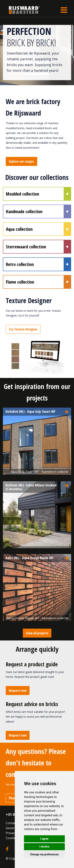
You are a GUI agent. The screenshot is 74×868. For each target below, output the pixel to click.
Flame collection (20, 282)
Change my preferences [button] (44, 854)
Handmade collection (24, 211)
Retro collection (20, 264)
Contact (11, 823)
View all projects (37, 633)
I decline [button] (44, 847)
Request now (18, 691)
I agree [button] (44, 839)
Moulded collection (23, 194)
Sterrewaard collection (26, 247)
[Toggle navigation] (64, 10)
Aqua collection (19, 229)
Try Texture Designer (23, 329)
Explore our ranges (21, 161)
